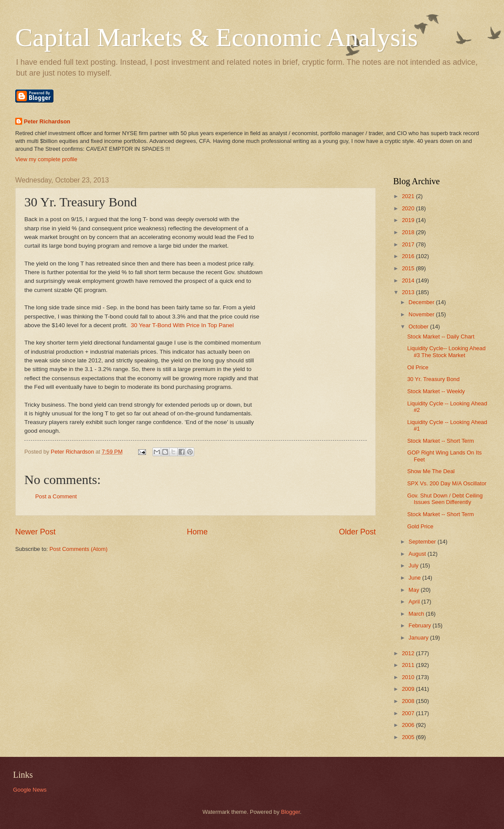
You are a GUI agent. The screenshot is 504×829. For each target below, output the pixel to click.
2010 (409, 677)
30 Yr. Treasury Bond (433, 379)
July (414, 565)
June (415, 578)
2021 (409, 196)
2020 (409, 208)
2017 (409, 244)
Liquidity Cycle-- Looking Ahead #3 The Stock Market (446, 351)
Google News (30, 790)
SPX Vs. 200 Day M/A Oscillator (447, 483)
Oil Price (418, 367)
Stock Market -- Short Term (441, 441)
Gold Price (420, 526)
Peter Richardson (47, 121)
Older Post (357, 532)
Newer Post (35, 532)
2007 (409, 713)
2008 (409, 701)
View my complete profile (46, 159)
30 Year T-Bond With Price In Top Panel (182, 325)
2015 (409, 268)
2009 (409, 689)
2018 (409, 232)
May (414, 590)
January (419, 638)
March (417, 614)
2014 (409, 280)
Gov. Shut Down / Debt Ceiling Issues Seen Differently (445, 499)
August (418, 554)
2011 (409, 665)
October (419, 327)
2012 (409, 653)
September (423, 542)
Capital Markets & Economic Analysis (217, 37)
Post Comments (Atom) (79, 549)
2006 (409, 725)
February (420, 625)
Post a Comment (56, 496)
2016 (409, 256)
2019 (409, 220)
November (422, 314)
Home (197, 532)
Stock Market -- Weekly (436, 391)
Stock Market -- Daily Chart (441, 337)
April (415, 602)
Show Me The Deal (431, 471)
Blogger (291, 812)
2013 (409, 292)
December (422, 302)
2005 (409, 737)
